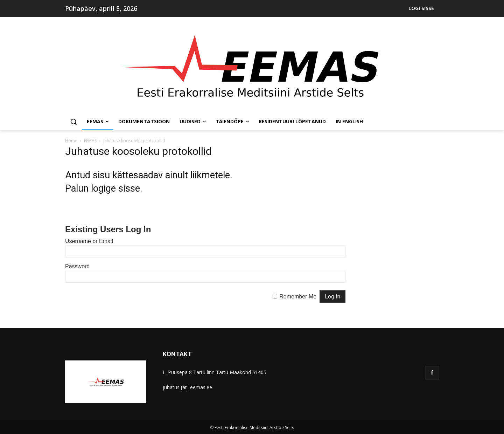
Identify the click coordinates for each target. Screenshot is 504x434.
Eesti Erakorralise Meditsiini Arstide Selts (254, 428)
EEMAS (90, 141)
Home (71, 141)
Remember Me (298, 297)
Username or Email (89, 241)
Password (77, 266)
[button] (73, 122)
